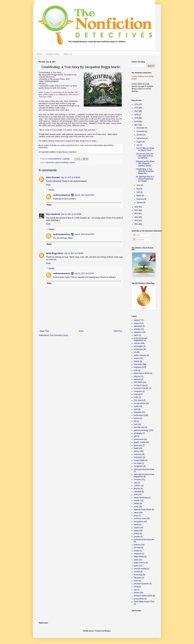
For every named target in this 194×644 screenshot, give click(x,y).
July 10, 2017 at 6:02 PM (84, 195)
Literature (138, 492)
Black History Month (142, 373)
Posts (137, 235)
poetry (136, 531)
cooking (137, 394)
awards (137, 361)
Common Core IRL (141, 388)
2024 (137, 104)
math (136, 495)
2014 (137, 214)
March (139, 196)
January (140, 202)
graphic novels (139, 442)
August (139, 142)
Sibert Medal (139, 557)
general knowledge (62, 162)
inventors (137, 480)
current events (139, 403)
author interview (140, 355)
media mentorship (141, 498)
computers (138, 391)
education (138, 412)
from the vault (139, 427)
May (138, 189)
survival (137, 572)
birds (136, 370)
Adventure (138, 332)
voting (136, 587)
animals (137, 343)
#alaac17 (137, 320)
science (72, 162)
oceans (137, 528)
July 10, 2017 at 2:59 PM (74, 253)
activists (137, 329)
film (135, 421)
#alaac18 (137, 323)
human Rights (139, 460)
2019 (137, 118)
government (138, 439)
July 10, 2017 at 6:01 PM (84, 274)
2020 (137, 115)
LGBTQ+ (137, 486)
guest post (138, 445)
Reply (48, 185)
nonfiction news (140, 518)
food (135, 424)
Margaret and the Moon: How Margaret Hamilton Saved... (145, 164)
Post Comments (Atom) (59, 335)
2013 (137, 217)
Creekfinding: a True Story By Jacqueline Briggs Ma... (145, 171)
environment (50, 162)
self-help (137, 548)
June (139, 185)
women (137, 593)
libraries (137, 488)
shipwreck (138, 554)
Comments (139, 240)
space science (139, 563)
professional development (144, 540)
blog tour (137, 376)
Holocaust (138, 454)
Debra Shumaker (53, 177)
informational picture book (144, 469)
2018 (137, 122)
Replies (52, 190)
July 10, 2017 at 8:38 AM (70, 177)
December (141, 128)
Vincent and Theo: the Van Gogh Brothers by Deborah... (145, 156)
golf (135, 436)
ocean (136, 525)
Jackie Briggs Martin (55, 253)
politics (137, 534)
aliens (136, 335)
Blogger (108, 631)
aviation (137, 358)
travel (136, 581)
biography (138, 367)
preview (137, 537)
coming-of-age (139, 385)
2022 (137, 111)
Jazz (136, 483)
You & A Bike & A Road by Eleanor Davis (145, 149)
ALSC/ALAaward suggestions (140, 339)
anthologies (138, 346)
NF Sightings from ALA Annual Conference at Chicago (145, 179)
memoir (137, 501)
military (137, 503)
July (138, 145)
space (136, 560)
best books (138, 364)
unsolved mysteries (141, 584)
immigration (138, 466)
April (138, 192)
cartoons (137, 379)
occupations (139, 522)
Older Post (118, 331)
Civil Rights (138, 382)
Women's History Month (143, 596)
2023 (137, 108)
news (136, 516)
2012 (137, 221)
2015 (137, 210)
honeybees (138, 457)
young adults (139, 599)
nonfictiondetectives (55, 159)
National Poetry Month (143, 510)
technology (138, 575)
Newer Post (44, 331)
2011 (137, 224)
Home (39, 54)
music (136, 507)
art (135, 352)
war (135, 590)
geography (138, 433)
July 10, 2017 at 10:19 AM (71, 214)
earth (136, 409)
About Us (68, 54)
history (136, 451)
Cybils (136, 406)
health (136, 448)
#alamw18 (138, 326)
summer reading (140, 569)
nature (136, 513)
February (140, 199)
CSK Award (138, 400)
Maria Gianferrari (53, 214)
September (141, 138)
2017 (137, 125)
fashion (137, 418)
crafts (136, 397)
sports (136, 566)
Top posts (138, 578)
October (140, 135)
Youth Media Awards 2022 (144, 602)
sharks (136, 551)
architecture (138, 349)
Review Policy (53, 54)
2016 (137, 207)
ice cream (138, 463)
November (141, 131)
